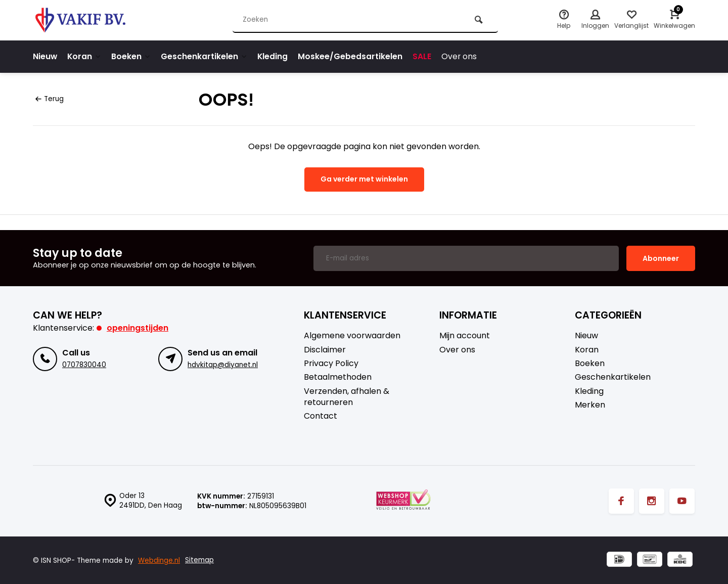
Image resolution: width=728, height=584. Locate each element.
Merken (590, 405)
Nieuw (45, 56)
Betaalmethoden (338, 377)
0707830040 (84, 364)
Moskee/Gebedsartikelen (353, 56)
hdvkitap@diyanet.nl (223, 364)
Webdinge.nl (159, 560)
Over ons (462, 56)
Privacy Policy (331, 363)
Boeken (133, 56)
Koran (85, 56)
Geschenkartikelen (206, 56)
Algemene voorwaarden (352, 335)
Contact (321, 416)
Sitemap (199, 560)
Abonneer (661, 257)
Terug (50, 99)
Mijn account (465, 335)
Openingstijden (138, 327)
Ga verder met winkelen (364, 179)
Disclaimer (325, 349)
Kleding (275, 56)
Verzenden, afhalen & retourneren (347, 396)
